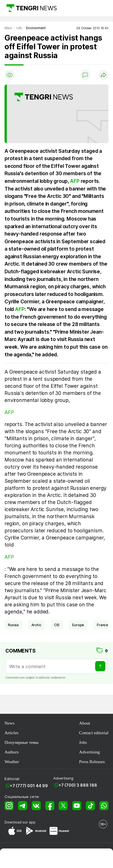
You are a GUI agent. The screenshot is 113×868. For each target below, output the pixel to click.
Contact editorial (94, 733)
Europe (78, 625)
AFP (75, 181)
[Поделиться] (103, 75)
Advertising (89, 752)
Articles (11, 733)
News (9, 723)
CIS (57, 625)
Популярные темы (22, 742)
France (103, 625)
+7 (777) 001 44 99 (29, 786)
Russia (13, 625)
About (85, 723)
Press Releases (92, 762)
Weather (12, 762)
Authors (12, 752)
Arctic (36, 625)
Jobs (83, 742)
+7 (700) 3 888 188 (78, 785)
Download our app (20, 822)
